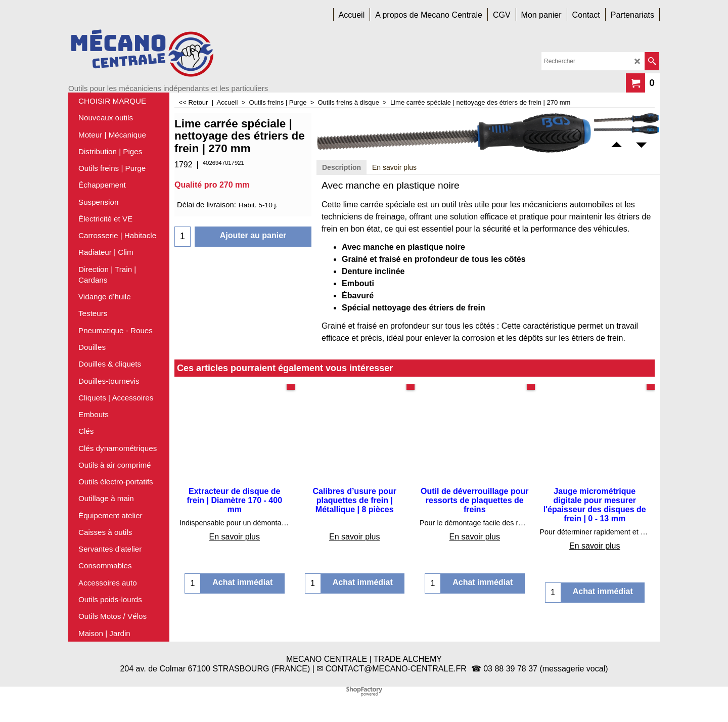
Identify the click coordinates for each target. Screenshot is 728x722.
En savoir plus (394, 167)
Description (342, 167)
